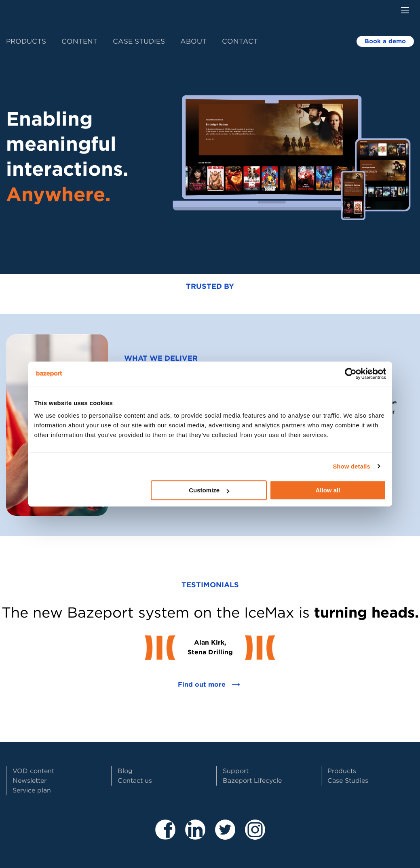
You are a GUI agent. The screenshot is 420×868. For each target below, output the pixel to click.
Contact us (135, 781)
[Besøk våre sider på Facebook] (165, 836)
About (193, 41)
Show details (351, 466)
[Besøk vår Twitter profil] (225, 836)
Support (236, 771)
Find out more (210, 685)
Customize (209, 490)
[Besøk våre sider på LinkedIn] (195, 836)
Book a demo (385, 41)
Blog (125, 771)
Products (26, 41)
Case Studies (139, 41)
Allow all (328, 490)
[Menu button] (405, 10)
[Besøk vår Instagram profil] (255, 836)
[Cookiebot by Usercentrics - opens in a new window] (351, 374)
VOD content (33, 771)
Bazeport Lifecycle (252, 781)
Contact (240, 41)
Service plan (32, 790)
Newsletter (30, 781)
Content (79, 41)
